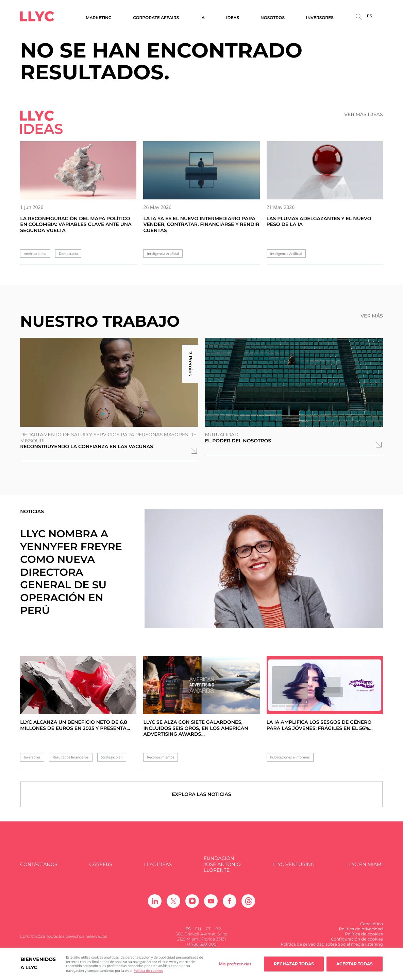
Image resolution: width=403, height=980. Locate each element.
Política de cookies (148, 970)
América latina (35, 254)
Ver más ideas (363, 115)
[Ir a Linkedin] (155, 902)
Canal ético (372, 925)
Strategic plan (112, 757)
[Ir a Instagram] (192, 902)
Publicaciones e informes (290, 757)
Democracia (68, 254)
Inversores (32, 757)
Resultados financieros (71, 757)
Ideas (233, 18)
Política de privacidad (361, 930)
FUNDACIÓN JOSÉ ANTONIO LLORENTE (222, 865)
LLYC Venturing (293, 865)
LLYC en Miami (364, 865)
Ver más (372, 316)
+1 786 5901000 (201, 945)
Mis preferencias (235, 964)
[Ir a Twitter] (173, 902)
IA (203, 18)
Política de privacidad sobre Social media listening (332, 945)
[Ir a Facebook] (230, 902)
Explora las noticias (201, 795)
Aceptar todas (355, 964)
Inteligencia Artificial (163, 254)
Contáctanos (39, 865)
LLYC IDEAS (158, 865)
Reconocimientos (161, 757)
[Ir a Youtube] (211, 902)
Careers (101, 865)
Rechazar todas (294, 964)
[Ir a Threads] (248, 902)
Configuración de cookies (357, 940)
